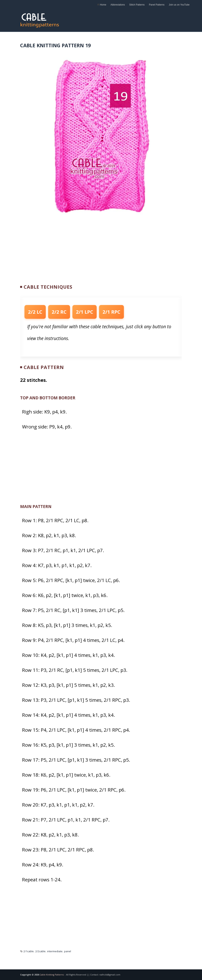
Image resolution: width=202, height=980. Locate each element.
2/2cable (40, 951)
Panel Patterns (157, 5)
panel (68, 951)
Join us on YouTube (179, 5)
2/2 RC (59, 312)
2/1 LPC (85, 312)
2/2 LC (35, 312)
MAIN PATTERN (36, 506)
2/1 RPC (111, 312)
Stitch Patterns (137, 5)
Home (102, 5)
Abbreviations (118, 5)
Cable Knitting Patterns (52, 975)
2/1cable (29, 951)
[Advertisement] (136, 19)
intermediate (55, 951)
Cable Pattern (44, 367)
